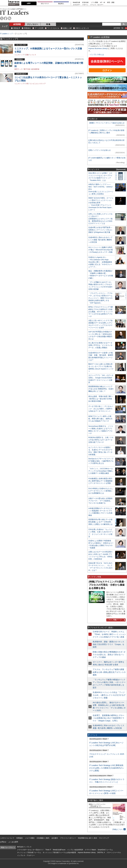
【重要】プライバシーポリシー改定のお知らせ (106, 123)
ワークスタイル (53, 28)
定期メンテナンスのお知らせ (100, 150)
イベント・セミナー (97, 5)
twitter (2, 18)
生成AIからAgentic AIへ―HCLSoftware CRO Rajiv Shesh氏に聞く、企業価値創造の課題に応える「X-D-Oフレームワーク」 (100, 262)
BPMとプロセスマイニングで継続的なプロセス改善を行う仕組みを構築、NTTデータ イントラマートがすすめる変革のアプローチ (101, 312)
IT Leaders (14, 13)
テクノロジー (33, 24)
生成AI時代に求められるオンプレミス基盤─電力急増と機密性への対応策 (100, 240)
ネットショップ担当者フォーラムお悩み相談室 (59, 852)
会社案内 (55, 838)
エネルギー (77, 5)
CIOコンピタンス (82, 28)
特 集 (48, 24)
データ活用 (39, 28)
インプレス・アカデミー (26, 855)
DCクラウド (45, 4)
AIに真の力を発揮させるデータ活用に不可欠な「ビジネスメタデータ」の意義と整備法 (100, 345)
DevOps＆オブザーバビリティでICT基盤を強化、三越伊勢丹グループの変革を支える (101, 461)
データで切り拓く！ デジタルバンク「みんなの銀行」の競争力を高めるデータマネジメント (101, 409)
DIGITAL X (101, 852)
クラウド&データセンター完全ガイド (30, 850)
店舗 (27, 55)
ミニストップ (19, 55)
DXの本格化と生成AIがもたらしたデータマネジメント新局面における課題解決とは (101, 491)
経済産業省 (35, 69)
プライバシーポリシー (68, 838)
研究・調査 (111, 2)
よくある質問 (13, 842)
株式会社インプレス (24, 847)
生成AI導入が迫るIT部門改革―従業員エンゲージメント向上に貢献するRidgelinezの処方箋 (100, 230)
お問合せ (3, 842)
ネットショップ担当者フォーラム (29, 852)
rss (9, 18)
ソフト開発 (94, 2)
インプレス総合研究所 (75, 850)
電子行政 (27, 69)
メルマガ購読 (30, 838)
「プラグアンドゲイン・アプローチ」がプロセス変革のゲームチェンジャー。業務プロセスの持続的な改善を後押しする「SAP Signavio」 (100, 298)
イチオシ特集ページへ (116, 620)
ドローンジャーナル (114, 852)
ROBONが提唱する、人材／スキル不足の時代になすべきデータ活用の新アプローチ (101, 440)
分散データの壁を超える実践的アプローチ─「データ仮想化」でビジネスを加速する (100, 501)
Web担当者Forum (59, 850)
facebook (6, 18)
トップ (5, 26)
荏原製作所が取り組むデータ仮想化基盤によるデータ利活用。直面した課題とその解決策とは (100, 522)
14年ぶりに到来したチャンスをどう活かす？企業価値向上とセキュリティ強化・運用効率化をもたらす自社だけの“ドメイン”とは (100, 219)
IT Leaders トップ (6, 34)
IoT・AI (103, 2)
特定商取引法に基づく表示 (88, 838)
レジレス (33, 55)
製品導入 (61, 4)
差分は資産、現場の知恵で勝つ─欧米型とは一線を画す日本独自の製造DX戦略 (100, 399)
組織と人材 (67, 28)
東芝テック (18, 69)
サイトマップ (104, 838)
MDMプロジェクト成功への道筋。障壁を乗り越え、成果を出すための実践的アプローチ (100, 419)
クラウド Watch (90, 850)
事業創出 (28, 28)
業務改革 (17, 28)
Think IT (48, 850)
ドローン (85, 5)
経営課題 (17, 24)
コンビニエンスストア (38, 84)
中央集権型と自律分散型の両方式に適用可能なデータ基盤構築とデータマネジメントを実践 (100, 481)
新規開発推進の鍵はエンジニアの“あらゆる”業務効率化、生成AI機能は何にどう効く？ (101, 389)
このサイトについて (7, 838)
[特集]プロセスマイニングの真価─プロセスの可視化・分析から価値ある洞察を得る (107, 585)
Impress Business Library (98, 48)
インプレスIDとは (97, 55)
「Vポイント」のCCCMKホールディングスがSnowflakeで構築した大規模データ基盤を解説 (101, 471)
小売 (27, 84)
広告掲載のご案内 (43, 838)
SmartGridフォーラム (105, 850)
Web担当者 (77, 2)
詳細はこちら (118, 829)
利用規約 (20, 838)
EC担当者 (85, 2)
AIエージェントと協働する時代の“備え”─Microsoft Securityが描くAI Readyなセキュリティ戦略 (101, 250)
